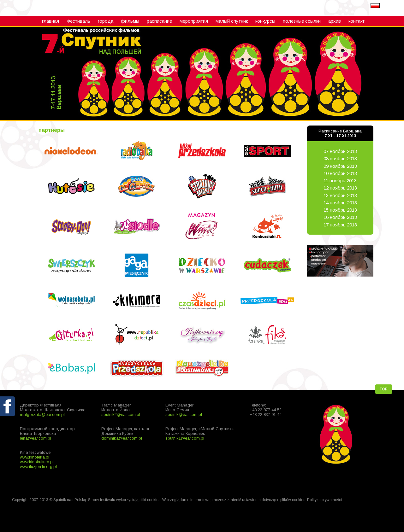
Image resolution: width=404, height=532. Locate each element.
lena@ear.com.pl (36, 438)
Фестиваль (78, 21)
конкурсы (265, 21)
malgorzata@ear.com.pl (42, 415)
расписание (159, 21)
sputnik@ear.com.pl (184, 415)
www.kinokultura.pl (37, 462)
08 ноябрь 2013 (340, 158)
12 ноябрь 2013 (340, 188)
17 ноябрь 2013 (340, 225)
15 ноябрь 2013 (340, 210)
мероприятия (194, 21)
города (106, 21)
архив (335, 21)
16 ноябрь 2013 (340, 217)
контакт (356, 21)
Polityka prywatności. (325, 500)
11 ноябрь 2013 (340, 181)
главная (50, 21)
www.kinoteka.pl (35, 457)
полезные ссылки (302, 21)
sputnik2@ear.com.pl (121, 415)
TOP (384, 389)
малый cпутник (232, 21)
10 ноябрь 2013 (340, 173)
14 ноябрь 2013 (340, 203)
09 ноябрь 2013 (340, 166)
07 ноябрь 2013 (340, 151)
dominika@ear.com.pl (122, 438)
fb (8, 421)
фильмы (130, 21)
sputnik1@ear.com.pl (185, 438)
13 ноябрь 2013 (340, 195)
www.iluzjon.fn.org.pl (38, 467)
